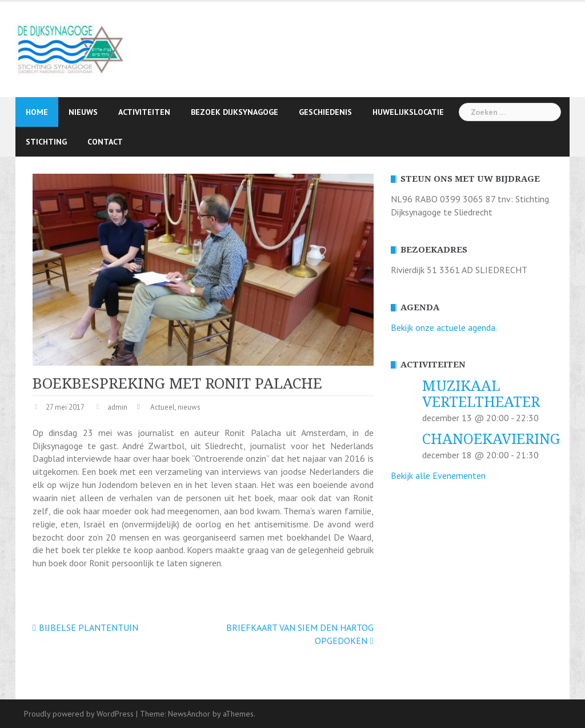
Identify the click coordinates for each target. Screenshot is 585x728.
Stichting (46, 142)
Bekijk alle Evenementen (438, 475)
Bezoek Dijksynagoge (235, 112)
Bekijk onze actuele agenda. (444, 327)
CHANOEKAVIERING (491, 439)
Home (37, 112)
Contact (105, 142)
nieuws (189, 407)
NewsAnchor (189, 714)
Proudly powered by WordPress (79, 714)
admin (117, 407)
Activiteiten (144, 112)
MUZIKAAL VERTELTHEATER (481, 394)
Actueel (163, 407)
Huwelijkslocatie (408, 112)
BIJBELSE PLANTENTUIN (89, 627)
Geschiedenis (325, 112)
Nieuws (83, 112)
